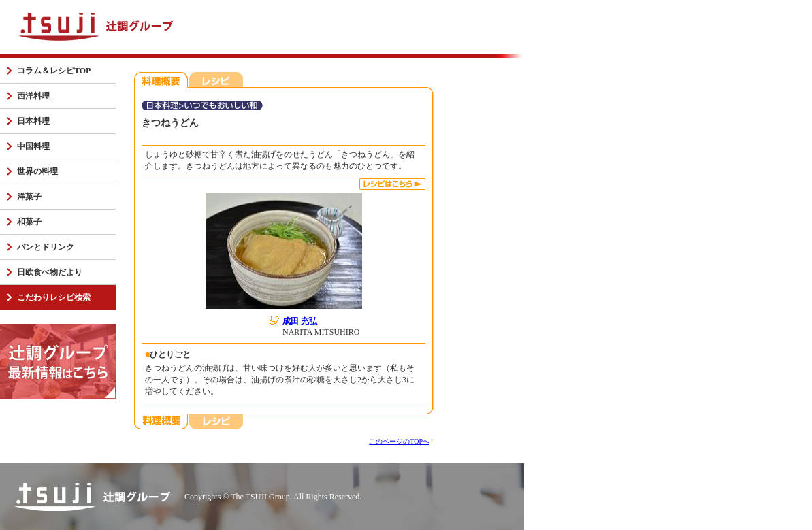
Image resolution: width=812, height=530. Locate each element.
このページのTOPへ (399, 441)
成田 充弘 (300, 321)
